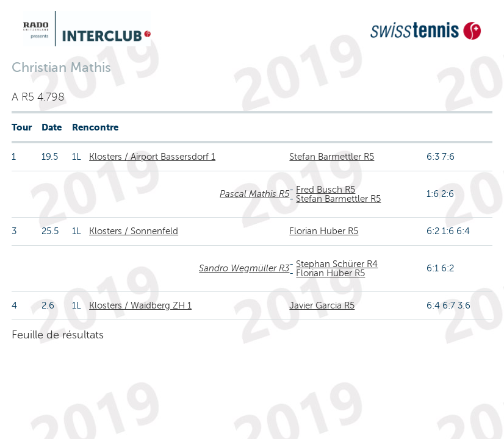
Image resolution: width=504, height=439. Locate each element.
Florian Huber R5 (324, 231)
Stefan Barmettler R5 (332, 157)
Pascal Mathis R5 (254, 194)
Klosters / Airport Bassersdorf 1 (152, 157)
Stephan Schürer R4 (337, 264)
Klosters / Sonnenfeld (134, 231)
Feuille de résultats (58, 335)
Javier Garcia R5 (322, 305)
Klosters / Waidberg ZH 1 (140, 305)
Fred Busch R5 (326, 190)
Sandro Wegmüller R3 (244, 268)
